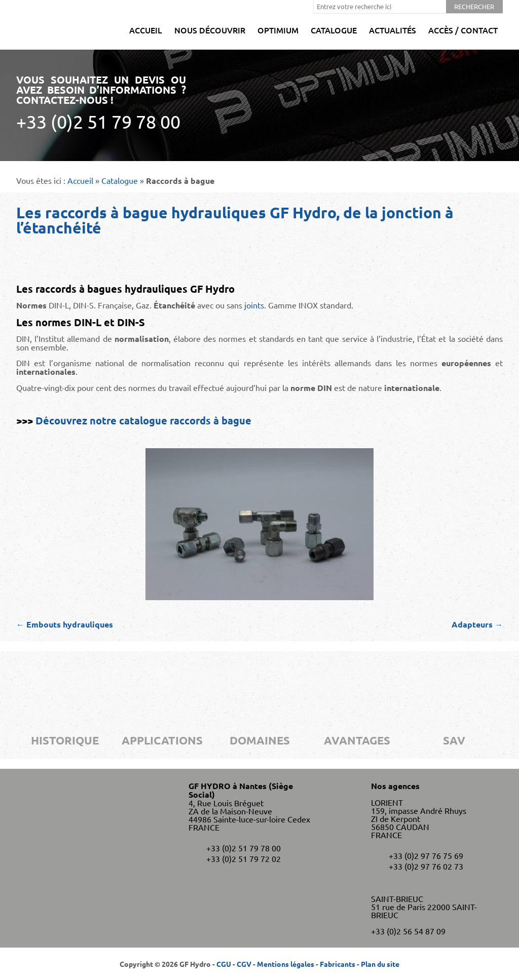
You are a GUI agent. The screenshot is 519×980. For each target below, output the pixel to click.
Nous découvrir (210, 30)
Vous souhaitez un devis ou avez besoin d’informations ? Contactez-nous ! (101, 103)
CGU (224, 964)
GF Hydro (45, 25)
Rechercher (474, 6)
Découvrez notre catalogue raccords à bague (143, 420)
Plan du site (380, 964)
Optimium (278, 30)
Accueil (146, 30)
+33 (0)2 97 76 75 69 (426, 855)
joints (254, 305)
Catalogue (334, 30)
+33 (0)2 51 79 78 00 (244, 848)
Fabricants (338, 964)
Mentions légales (286, 964)
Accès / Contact (463, 30)
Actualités (393, 30)
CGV (244, 964)
